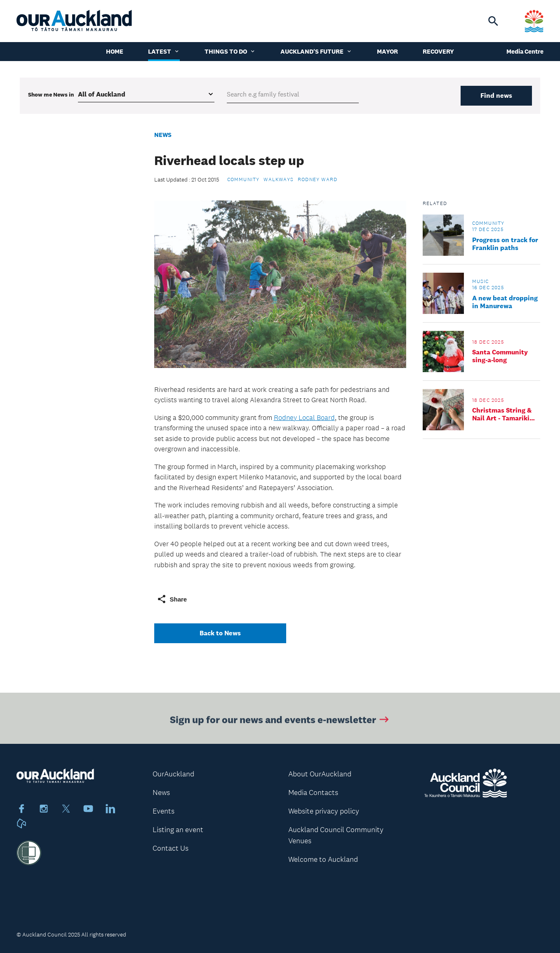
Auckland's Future (316, 51)
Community (244, 179)
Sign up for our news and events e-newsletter (280, 721)
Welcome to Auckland (323, 859)
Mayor (387, 51)
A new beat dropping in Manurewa (505, 302)
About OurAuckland (320, 774)
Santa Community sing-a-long (500, 356)
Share (172, 599)
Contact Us (171, 848)
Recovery (438, 51)
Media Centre (525, 51)
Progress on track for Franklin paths (505, 244)
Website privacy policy (324, 811)
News (163, 135)
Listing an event (178, 830)
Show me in (51, 94)
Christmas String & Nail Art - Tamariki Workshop (502, 414)
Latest (164, 51)
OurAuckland (173, 774)
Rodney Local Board (304, 418)
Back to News (220, 633)
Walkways (279, 179)
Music (481, 281)
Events (164, 811)
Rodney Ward (318, 179)
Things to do (230, 51)
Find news (496, 96)
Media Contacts (313, 793)
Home (115, 51)
